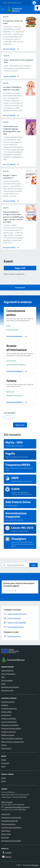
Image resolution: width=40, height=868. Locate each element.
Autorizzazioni (6, 715)
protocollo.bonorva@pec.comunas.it (17, 807)
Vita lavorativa (6, 748)
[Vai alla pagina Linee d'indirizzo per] (10, 164)
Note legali (5, 837)
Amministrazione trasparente (11, 827)
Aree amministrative (8, 674)
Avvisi (3, 766)
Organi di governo (7, 670)
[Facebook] (7, 853)
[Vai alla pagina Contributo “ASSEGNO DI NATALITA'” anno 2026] (10, 115)
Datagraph (35, 865)
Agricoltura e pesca (8, 702)
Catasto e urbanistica (9, 718)
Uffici (3, 677)
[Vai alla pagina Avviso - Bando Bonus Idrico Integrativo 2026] (12, 76)
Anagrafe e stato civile (9, 708)
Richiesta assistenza (8, 824)
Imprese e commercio (9, 732)
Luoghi (4, 778)
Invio (33, 565)
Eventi (3, 781)
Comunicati (5, 763)
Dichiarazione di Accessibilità (11, 841)
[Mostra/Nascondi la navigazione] (3, 10)
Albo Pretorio (6, 831)
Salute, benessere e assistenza (12, 738)
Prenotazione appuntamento (11, 817)
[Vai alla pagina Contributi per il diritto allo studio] (10, 48)
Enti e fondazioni (7, 680)
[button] (37, 8)
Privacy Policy (6, 834)
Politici (3, 684)
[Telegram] (7, 857)
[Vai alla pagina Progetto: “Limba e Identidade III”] (10, 200)
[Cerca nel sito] (34, 10)
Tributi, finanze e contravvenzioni (13, 742)
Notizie (4, 760)
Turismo (4, 745)
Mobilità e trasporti (8, 735)
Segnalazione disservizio (10, 821)
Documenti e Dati (7, 690)
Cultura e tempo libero (9, 722)
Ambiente (5, 705)
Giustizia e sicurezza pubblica (11, 728)
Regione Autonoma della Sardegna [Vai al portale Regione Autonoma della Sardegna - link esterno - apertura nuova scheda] (12, 3)
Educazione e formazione (10, 725)
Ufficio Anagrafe (7, 802)
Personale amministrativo (10, 687)
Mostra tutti (20, 425)
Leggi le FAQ (6, 814)
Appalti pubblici (6, 712)
